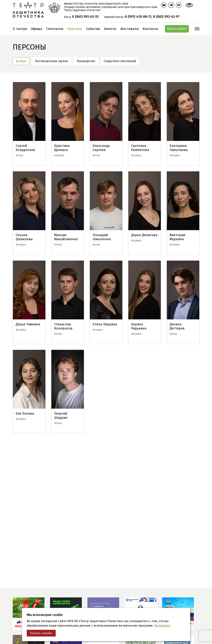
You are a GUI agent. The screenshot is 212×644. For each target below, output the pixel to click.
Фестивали (129, 29)
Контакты (150, 29)
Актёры (21, 61)
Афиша (37, 29)
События (93, 29)
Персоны (75, 29)
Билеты (110, 29)
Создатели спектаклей (120, 61)
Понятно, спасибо (41, 633)
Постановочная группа (51, 61)
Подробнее (162, 626)
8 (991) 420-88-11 (138, 17)
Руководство (86, 61)
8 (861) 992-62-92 (85, 17)
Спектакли (55, 29)
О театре (20, 29)
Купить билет (177, 29)
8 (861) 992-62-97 (166, 17)
